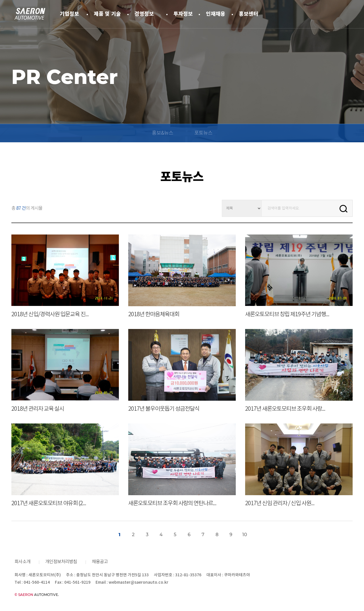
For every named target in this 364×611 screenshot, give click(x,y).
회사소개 (22, 562)
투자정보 (183, 14)
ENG (347, 14)
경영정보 (144, 14)
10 (245, 535)
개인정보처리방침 (61, 562)
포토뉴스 (203, 133)
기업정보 (69, 14)
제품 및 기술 (107, 14)
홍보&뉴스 (163, 133)
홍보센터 (249, 14)
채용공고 (100, 562)
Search (344, 209)
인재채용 (216, 14)
